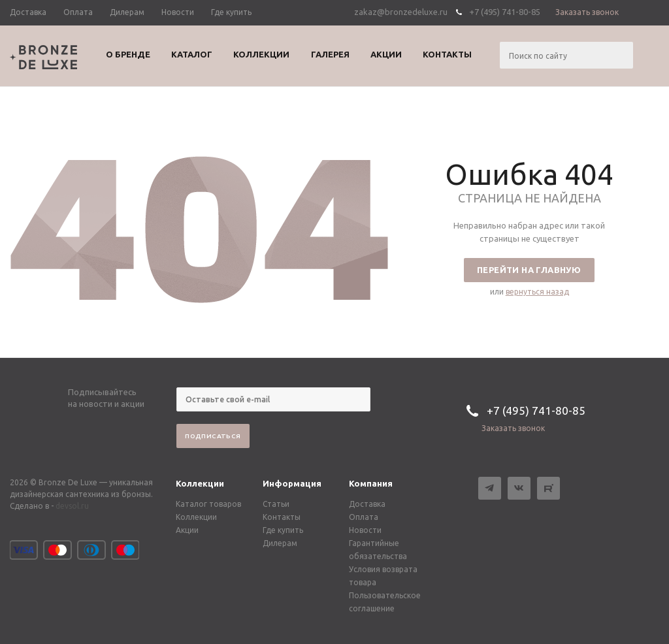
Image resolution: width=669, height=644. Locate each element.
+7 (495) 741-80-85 (505, 12)
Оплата (364, 517)
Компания (371, 483)
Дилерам (280, 543)
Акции (187, 530)
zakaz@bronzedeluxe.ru (401, 12)
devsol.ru (72, 506)
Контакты (282, 517)
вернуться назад (537, 292)
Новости (365, 530)
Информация (292, 483)
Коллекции (200, 483)
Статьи (276, 504)
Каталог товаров (208, 504)
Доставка (367, 504)
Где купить (283, 530)
